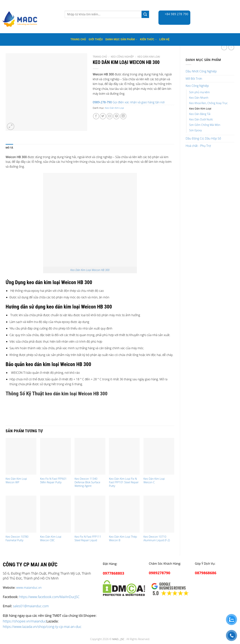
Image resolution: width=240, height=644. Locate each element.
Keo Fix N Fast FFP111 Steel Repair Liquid (88, 539)
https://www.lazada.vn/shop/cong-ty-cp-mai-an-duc (42, 626)
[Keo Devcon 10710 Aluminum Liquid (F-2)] (159, 514)
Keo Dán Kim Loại (200, 108)
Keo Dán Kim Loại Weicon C (154, 481)
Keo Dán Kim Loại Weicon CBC (51, 539)
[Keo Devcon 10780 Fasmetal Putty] (21, 514)
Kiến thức (148, 39)
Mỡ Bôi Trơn (194, 79)
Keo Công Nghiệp (197, 86)
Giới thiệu (96, 39)
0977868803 (113, 573)
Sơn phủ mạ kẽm (199, 92)
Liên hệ (164, 39)
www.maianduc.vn (29, 587)
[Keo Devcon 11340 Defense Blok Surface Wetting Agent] (90, 456)
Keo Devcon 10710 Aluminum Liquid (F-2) (157, 539)
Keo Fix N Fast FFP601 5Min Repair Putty (53, 481)
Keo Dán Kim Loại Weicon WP (16, 481)
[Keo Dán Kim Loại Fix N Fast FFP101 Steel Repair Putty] (124, 456)
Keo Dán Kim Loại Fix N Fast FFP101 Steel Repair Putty (124, 482)
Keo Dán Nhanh (199, 98)
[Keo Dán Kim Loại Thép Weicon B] (124, 514)
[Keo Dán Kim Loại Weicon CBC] (55, 514)
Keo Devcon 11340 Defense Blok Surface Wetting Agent (87, 482)
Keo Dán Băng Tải (200, 114)
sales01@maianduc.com (31, 606)
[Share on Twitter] (103, 116)
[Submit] (145, 14)
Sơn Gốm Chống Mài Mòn (205, 125)
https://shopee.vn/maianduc (25, 621)
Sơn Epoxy (195, 130)
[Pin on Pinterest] (116, 116)
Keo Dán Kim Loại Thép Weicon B (123, 539)
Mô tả (9, 148)
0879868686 (205, 573)
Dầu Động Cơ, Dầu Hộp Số (203, 138)
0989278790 (160, 573)
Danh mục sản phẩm (121, 39)
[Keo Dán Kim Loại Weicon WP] (21, 456)
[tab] (9, 148)
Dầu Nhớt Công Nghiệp (201, 71)
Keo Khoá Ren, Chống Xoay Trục (208, 103)
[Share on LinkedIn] (123, 116)
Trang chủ (100, 57)
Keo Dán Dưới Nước (201, 119)
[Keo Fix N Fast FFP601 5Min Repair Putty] (55, 456)
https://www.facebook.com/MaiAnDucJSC (49, 597)
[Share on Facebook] (96, 116)
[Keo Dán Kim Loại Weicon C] (159, 456)
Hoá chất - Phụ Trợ (198, 146)
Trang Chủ (78, 39)
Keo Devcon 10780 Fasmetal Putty (17, 539)
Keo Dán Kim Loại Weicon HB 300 (90, 270)
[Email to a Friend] (110, 116)
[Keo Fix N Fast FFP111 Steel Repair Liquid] (90, 514)
